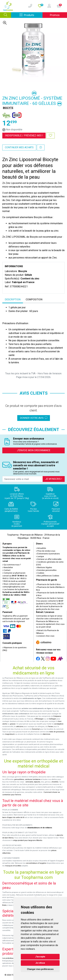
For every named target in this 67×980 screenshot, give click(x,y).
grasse (13, 724)
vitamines (46, 734)
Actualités (41, 548)
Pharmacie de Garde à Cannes (50, 598)
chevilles (55, 782)
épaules (37, 782)
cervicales (29, 782)
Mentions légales (44, 567)
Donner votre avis (34, 418)
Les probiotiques (9, 958)
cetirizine (19, 727)
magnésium (10, 734)
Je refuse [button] (40, 963)
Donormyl (36, 729)
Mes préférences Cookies (48, 576)
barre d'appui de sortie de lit (13, 817)
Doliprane (57, 716)
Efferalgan (40, 719)
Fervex (50, 727)
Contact (6, 570)
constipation (59, 724)
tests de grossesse (57, 732)
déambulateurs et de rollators (40, 828)
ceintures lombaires (33, 779)
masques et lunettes (13, 866)
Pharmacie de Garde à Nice (48, 584)
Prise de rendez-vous (46, 551)
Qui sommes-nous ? (12, 565)
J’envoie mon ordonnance (34, 450)
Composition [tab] (34, 299)
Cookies (40, 573)
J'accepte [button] (40, 957)
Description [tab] (13, 299)
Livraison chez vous (45, 636)
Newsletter (8, 567)
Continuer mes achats (19, 147)
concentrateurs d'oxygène (36, 863)
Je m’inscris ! (54, 479)
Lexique (40, 556)
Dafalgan (53, 719)
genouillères (19, 779)
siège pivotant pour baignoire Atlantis (28, 840)
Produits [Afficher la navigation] (31, 15)
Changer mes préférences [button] (40, 969)
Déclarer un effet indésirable (49, 559)
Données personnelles (46, 570)
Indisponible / (24, 135)
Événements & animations (48, 554)
